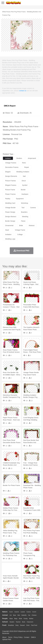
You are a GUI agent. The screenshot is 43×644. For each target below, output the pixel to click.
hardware (25, 194)
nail (24, 176)
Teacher (18, 622)
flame (23, 221)
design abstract (11, 217)
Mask (11, 619)
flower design (10, 212)
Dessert (22, 625)
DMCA (33, 637)
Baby (16, 619)
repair (27, 167)
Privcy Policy (18, 637)
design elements (11, 176)
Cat (29, 615)
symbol (25, 185)
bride (21, 225)
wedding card (10, 203)
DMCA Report (10, 106)
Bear (15, 615)
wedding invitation (23, 172)
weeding (25, 217)
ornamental (9, 225)
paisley (8, 199)
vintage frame (20, 230)
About (4, 637)
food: (4, 625)
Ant (11, 615)
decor (24, 181)
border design (10, 221)
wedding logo (10, 239)
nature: (5, 612)
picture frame (10, 190)
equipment (20, 199)
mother (31, 619)
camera (33, 208)
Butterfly (24, 615)
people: (5, 618)
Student (12, 622)
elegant (8, 172)
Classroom (30, 622)
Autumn (17, 612)
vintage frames (11, 163)
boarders (24, 212)
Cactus (29, 612)
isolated (8, 158)
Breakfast (11, 625)
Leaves (23, 612)
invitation (8, 234)
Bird (19, 615)
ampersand (32, 158)
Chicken (34, 615)
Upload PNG (7, 639)
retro (24, 163)
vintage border (10, 208)
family (26, 619)
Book (24, 622)
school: (5, 622)
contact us (23, 91)
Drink (28, 625)
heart (7, 230)
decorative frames (12, 167)
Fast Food (34, 625)
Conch (34, 612)
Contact (27, 637)
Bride (20, 619)
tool (23, 208)
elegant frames (11, 185)
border (23, 190)
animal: (5, 615)
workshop (25, 203)
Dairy (17, 625)
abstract (32, 225)
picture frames (10, 181)
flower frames (10, 194)
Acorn (11, 612)
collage (20, 234)
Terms (10, 637)
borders (19, 158)
